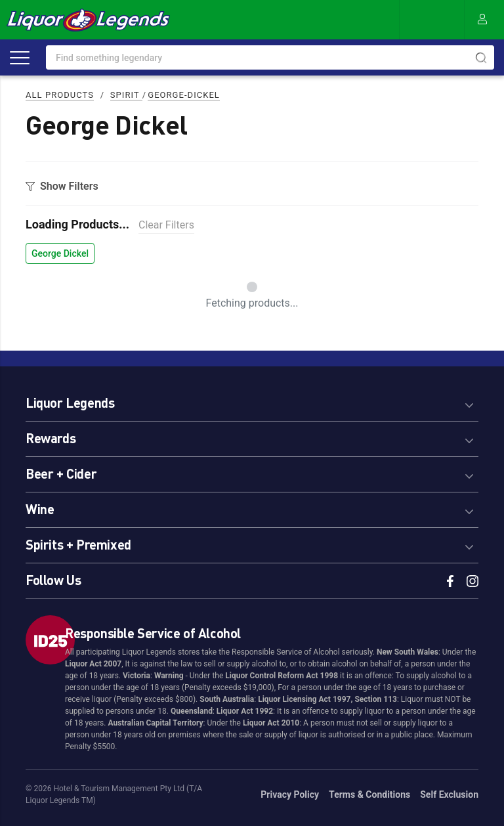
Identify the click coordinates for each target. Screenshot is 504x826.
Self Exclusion (449, 794)
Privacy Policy (290, 794)
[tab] (252, 401)
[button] (252, 401)
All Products (60, 95)
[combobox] (270, 57)
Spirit (126, 95)
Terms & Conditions (369, 794)
